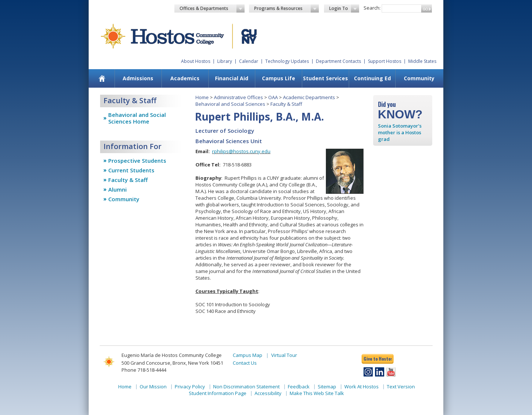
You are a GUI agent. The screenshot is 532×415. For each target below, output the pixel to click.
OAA (273, 97)
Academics (185, 78)
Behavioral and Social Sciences (230, 104)
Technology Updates (287, 61)
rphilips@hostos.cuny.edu (241, 151)
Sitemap (327, 387)
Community (419, 78)
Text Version (401, 387)
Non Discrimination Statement (246, 387)
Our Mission (153, 387)
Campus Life (279, 78)
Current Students (131, 170)
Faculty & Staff (128, 180)
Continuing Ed (372, 78)
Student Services (325, 78)
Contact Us (245, 363)
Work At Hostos (362, 387)
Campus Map (248, 355)
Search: (372, 8)
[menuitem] (102, 78)
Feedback (299, 387)
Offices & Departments (212, 9)
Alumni (117, 189)
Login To (344, 9)
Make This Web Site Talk (317, 393)
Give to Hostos (378, 359)
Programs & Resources (287, 9)
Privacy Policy (190, 387)
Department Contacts (338, 61)
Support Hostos (385, 61)
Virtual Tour (284, 355)
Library (225, 61)
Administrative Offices (238, 97)
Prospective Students (137, 161)
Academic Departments (309, 97)
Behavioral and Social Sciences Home (137, 118)
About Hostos (196, 61)
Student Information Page (218, 393)
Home (202, 97)
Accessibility (268, 393)
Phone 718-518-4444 (144, 370)
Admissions (138, 78)
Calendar (249, 61)
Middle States (422, 61)
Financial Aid (232, 78)
